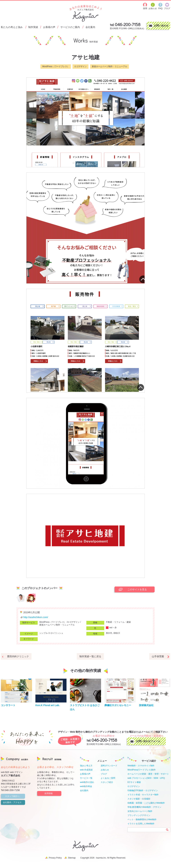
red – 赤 (111, 628)
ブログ (104, 774)
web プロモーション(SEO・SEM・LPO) (146, 778)
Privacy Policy (55, 858)
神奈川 (117, 633)
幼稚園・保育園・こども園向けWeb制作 (146, 803)
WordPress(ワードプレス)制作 (142, 770)
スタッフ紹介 (107, 782)
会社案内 (90, 27)
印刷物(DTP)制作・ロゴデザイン (143, 791)
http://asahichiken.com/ (34, 617)
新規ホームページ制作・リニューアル (110, 66)
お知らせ (105, 770)
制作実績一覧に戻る (90, 656)
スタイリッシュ (56, 633)
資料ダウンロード (109, 766)
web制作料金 (86, 786)
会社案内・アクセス (13, 802)
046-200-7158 (128, 24)
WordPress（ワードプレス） (56, 66)
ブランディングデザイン (139, 815)
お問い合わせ (161, 26)
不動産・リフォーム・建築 (118, 622)
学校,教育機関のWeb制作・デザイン (144, 807)
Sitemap (72, 858)
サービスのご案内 (70, 27)
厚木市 (109, 633)
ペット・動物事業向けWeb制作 (142, 819)
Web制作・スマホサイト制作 (141, 766)
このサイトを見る (132, 589)
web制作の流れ (87, 782)
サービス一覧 (86, 778)
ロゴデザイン (80, 66)
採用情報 (52, 793)
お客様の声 (49, 27)
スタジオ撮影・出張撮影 (139, 799)
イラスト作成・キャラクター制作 (143, 795)
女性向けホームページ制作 (140, 811)
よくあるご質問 (108, 778)
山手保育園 (158, 656)
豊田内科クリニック (18, 656)
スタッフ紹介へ (15, 796)
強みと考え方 (86, 766)
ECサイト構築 (134, 782)
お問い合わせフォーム (150, 741)
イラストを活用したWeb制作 (141, 824)
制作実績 (33, 27)
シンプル (44, 633)
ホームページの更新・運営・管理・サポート (148, 774)
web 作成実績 (86, 770)
